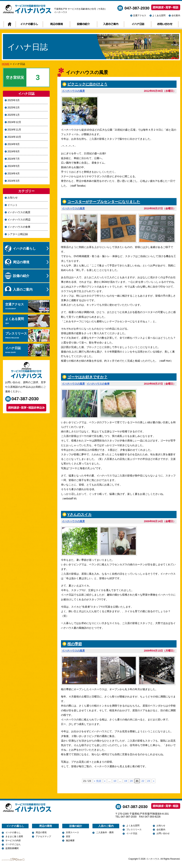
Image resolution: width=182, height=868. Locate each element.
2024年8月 (14, 151)
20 (131, 781)
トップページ (10, 24)
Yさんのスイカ (79, 515)
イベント (13, 205)
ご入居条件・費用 (105, 832)
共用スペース (72, 832)
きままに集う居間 (14, 836)
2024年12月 (14, 122)
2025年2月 (14, 107)
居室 (68, 836)
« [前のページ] (105, 781)
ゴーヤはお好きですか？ (87, 377)
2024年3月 (14, 181)
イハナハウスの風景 (73, 91)
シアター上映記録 (18, 234)
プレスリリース (27, 335)
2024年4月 (14, 173)
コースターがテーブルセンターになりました (104, 202)
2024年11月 (14, 130)
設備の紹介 (83, 24)
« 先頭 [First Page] (98, 781)
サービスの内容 (13, 840)
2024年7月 (14, 159)
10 (115, 781)
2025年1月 (14, 115)
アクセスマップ (43, 836)
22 (143, 781)
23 (149, 781)
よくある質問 (159, 15)
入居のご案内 (110, 24)
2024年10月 (14, 137)
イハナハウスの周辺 (19, 220)
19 (126, 781)
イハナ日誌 (138, 24)
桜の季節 (75, 644)
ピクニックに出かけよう (87, 84)
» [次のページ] (154, 781)
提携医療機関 (12, 848)
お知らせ (13, 198)
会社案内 (176, 15)
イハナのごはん (13, 844)
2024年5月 (14, 166)
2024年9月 (14, 144)
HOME (6, 64)
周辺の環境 (56, 24)
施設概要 (70, 840)
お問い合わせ (165, 24)
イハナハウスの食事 (98, 384)
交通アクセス (140, 15)
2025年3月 (14, 100)
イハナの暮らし (29, 24)
